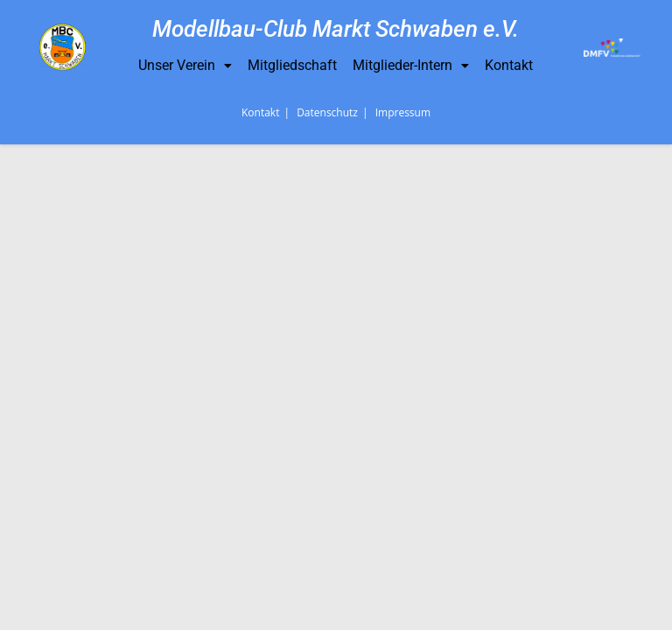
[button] (185, 66)
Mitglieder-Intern (411, 65)
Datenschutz (327, 598)
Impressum (403, 598)
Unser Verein (185, 65)
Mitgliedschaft (292, 65)
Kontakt (509, 65)
